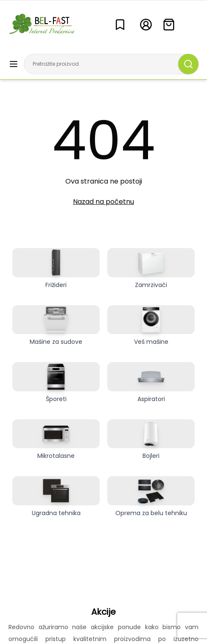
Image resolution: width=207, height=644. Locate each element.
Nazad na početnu (103, 202)
